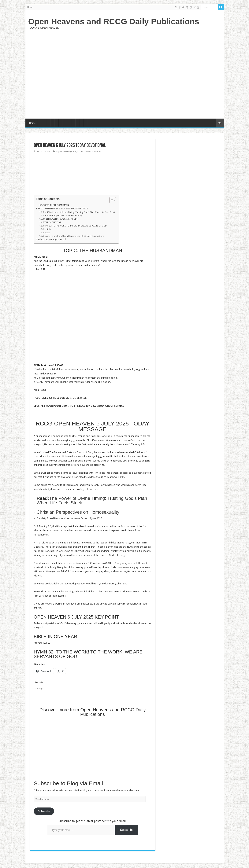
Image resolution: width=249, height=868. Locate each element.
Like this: (47, 229)
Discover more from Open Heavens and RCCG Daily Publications (74, 236)
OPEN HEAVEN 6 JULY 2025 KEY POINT (61, 219)
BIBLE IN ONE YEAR (52, 222)
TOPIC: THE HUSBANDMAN (56, 205)
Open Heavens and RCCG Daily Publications (114, 21)
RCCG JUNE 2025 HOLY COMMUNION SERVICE (60, 398)
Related (47, 233)
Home (30, 7)
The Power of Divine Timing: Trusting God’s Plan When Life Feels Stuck (92, 500)
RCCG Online (43, 151)
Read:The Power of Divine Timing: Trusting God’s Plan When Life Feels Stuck (79, 212)
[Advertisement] (152, 73)
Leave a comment (93, 151)
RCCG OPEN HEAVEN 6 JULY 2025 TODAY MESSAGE (63, 209)
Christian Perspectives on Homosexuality (62, 216)
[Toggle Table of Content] (111, 200)
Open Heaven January (67, 151)
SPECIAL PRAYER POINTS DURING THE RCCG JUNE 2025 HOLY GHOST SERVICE (79, 406)
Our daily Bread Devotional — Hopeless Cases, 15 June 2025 (69, 518)
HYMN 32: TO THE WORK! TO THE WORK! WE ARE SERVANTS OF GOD (75, 226)
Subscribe (44, 811)
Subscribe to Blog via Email (52, 240)
